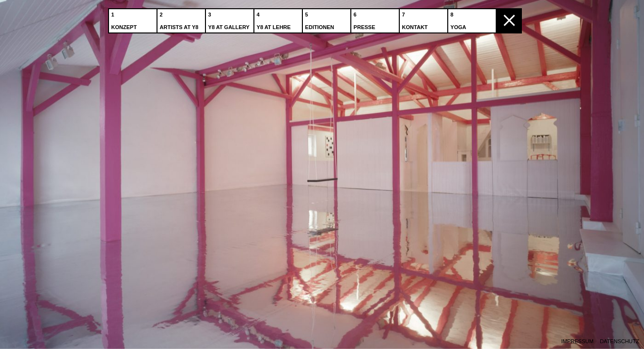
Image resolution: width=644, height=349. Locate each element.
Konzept (125, 19)
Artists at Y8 (180, 19)
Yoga (459, 19)
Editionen (321, 19)
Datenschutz (620, 341)
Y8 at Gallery (230, 19)
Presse (366, 19)
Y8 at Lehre (275, 19)
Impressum (577, 341)
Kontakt (416, 19)
